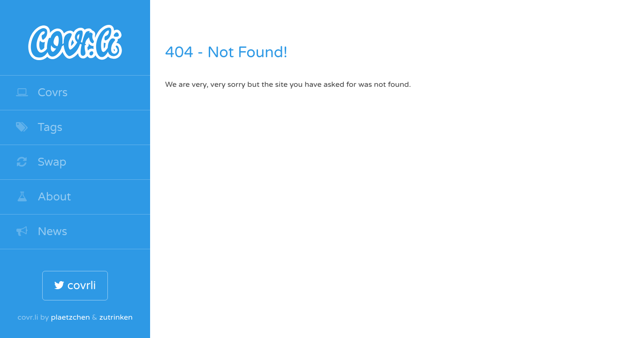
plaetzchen (70, 317)
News (41, 232)
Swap (41, 162)
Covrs (41, 93)
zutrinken (116, 317)
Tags (39, 127)
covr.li (75, 38)
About (43, 197)
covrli (75, 286)
